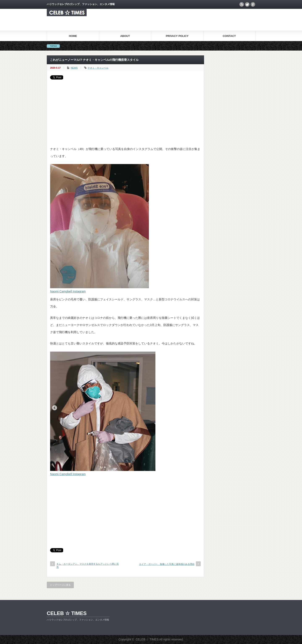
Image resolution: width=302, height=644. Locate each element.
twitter (247, 4)
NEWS (74, 68)
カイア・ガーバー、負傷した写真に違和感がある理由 (167, 564)
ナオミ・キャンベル (98, 68)
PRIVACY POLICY (177, 36)
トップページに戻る (60, 585)
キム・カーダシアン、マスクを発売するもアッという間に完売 (88, 565)
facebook (253, 4)
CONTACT (229, 36)
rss (242, 4)
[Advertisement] (125, 111)
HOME (73, 36)
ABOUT (125, 36)
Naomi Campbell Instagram (68, 291)
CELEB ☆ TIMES (67, 613)
